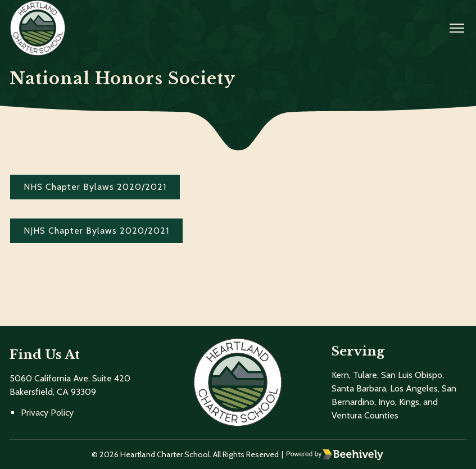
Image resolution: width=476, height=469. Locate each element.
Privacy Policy (47, 413)
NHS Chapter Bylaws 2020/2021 (95, 187)
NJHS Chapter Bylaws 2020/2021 (96, 231)
